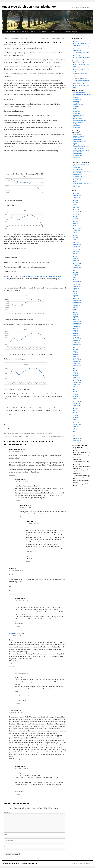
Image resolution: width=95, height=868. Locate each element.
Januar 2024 (76, 225)
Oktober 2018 (76, 325)
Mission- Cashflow (78, 119)
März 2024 (76, 222)
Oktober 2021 (76, 265)
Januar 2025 (76, 210)
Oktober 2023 (76, 231)
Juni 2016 (76, 370)
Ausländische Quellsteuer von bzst (81, 164)
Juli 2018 (75, 328)
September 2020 (77, 286)
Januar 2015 (76, 400)
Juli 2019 (75, 309)
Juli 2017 (75, 348)
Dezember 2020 (77, 281)
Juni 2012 (76, 412)
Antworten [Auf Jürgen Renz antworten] (12, 762)
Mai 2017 (76, 351)
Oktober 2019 (76, 304)
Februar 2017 (76, 356)
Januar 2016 (76, 379)
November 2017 (77, 341)
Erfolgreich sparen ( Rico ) (80, 141)
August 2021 (76, 269)
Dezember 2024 (77, 211)
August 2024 (76, 215)
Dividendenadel (77, 99)
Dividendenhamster (78, 140)
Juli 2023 (75, 234)
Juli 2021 (75, 271)
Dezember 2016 (77, 360)
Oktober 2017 (76, 342)
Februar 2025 (76, 208)
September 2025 (77, 197)
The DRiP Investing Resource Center (82, 183)
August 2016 (76, 367)
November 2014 (77, 404)
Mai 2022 (76, 257)
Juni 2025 (76, 201)
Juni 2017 (76, 349)
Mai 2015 (76, 393)
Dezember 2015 (77, 381)
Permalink (49, 433)
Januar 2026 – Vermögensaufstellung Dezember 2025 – (81, 80)
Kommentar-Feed (77, 440)
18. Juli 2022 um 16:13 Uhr (22, 769)
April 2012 (76, 416)
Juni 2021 (76, 272)
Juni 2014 (76, 409)
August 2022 (76, 251)
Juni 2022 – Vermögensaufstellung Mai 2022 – (17, 38)
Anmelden (76, 437)
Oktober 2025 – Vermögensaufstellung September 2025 (81, 470)
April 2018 (76, 332)
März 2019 (76, 316)
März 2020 (76, 295)
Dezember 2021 (77, 262)
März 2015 (76, 397)
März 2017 (76, 355)
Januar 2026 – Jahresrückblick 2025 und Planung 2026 (81, 64)
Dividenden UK (77, 180)
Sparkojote (76, 124)
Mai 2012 (76, 414)
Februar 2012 (76, 419)
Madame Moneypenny (79, 148)
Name (6, 834)
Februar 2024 (76, 224)
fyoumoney (76, 143)
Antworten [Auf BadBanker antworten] (23, 517)
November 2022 (77, 246)
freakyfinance (76, 112)
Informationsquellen (56, 32)
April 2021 (76, 276)
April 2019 (76, 314)
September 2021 (77, 267)
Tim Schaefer (76, 126)
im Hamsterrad (77, 113)
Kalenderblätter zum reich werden (81, 147)
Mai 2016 (76, 372)
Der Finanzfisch (77, 96)
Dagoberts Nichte (15, 634)
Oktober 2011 (76, 426)
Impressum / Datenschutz (71, 32)
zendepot (75, 159)
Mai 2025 (76, 203)
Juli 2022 (75, 253)
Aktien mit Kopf (77, 134)
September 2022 (77, 250)
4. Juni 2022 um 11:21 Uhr (22, 482)
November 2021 (77, 264)
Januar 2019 (76, 320)
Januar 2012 (76, 421)
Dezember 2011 (77, 423)
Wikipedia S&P (77, 187)
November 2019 (77, 302)
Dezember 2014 (77, 402)
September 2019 (77, 306)
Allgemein (21, 433)
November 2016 (77, 362)
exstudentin (76, 101)
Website (6, 847)
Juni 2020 (76, 292)
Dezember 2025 (77, 196)
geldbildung (76, 145)
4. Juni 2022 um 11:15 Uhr (22, 601)
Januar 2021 (76, 279)
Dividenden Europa (78, 175)
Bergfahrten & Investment (79, 92)
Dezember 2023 (77, 227)
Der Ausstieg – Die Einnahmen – (40, 32)
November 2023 (77, 229)
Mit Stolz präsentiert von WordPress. (82, 863)
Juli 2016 (75, 369)
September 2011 (77, 428)
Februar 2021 (76, 278)
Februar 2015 (76, 398)
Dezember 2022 (77, 245)
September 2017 (77, 344)
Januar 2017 (76, 358)
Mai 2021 (76, 274)
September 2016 (77, 365)
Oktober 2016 (76, 363)
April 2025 (76, 204)
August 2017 (76, 346)
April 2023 (76, 239)
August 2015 (76, 388)
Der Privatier (76, 98)
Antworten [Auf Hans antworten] (12, 594)
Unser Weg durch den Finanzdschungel (29, 7)
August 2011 (76, 430)
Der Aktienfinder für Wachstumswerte (82, 94)
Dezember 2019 (77, 300)
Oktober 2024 (76, 213)
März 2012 (76, 418)
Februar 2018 (76, 335)
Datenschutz (33, 863)
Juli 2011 (75, 432)
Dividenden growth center (79, 176)
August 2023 (76, 232)
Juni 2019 (76, 311)
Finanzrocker (76, 106)
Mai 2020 (76, 293)
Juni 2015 (76, 391)
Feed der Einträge (77, 439)
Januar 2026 (76, 194)
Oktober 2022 (76, 248)
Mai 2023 (76, 238)
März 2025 (76, 206)
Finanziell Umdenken (78, 105)
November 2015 (77, 383)
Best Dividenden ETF (78, 169)
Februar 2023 (76, 243)
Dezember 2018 (77, 321)
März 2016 (76, 376)
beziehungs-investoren (79, 136)
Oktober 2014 (76, 405)
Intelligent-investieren (78, 115)
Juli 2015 (75, 390)
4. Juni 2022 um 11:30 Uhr (22, 673)
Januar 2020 (76, 299)
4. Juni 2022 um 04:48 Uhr (16, 452)
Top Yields (76, 185)
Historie (6, 32)
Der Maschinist (77, 138)
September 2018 (77, 327)
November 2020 (77, 283)
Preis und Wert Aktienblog (79, 120)
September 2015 (77, 386)
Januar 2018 (76, 337)
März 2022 (76, 258)
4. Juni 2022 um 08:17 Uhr (16, 571)
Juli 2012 (75, 411)
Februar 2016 (76, 377)
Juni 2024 (76, 217)
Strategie (13, 32)
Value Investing (77, 127)
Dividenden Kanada (78, 178)
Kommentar (7, 812)
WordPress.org (77, 442)
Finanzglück (76, 103)
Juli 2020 (75, 290)
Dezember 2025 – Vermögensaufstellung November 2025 (81, 52)
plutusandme (25, 45)
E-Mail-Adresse (8, 841)
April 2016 (76, 374)
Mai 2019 (76, 313)
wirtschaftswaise (77, 157)
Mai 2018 (76, 330)
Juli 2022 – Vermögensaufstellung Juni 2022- (54, 38)
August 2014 (76, 407)
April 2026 (76, 192)
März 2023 (76, 241)
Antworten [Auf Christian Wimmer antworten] (12, 475)
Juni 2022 (76, 255)
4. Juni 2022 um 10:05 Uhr (16, 636)
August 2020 (76, 288)
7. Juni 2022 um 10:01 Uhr (27, 508)
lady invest (76, 117)
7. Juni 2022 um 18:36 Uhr (32, 524)
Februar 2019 (76, 318)
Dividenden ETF (77, 173)
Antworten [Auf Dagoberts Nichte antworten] (12, 666)
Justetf (75, 182)
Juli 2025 (75, 199)
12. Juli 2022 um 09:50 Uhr (16, 713)
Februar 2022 (76, 260)
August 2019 (76, 307)
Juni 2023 (76, 236)
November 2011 (77, 425)
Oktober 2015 (76, 384)
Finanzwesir (76, 110)
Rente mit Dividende (78, 122)
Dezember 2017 (77, 339)
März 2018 (76, 334)
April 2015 (76, 395)
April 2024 (76, 220)
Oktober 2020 (76, 285)
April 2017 (76, 353)
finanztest (76, 108)
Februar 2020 (76, 297)
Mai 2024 (76, 218)
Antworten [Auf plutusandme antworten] (17, 501)
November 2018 (77, 323)
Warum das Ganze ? (23, 32)
